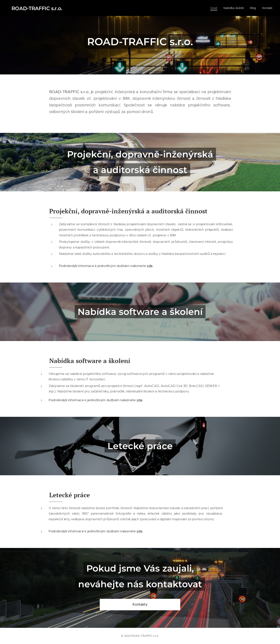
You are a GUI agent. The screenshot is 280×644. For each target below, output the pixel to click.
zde (150, 266)
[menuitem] (212, 8)
